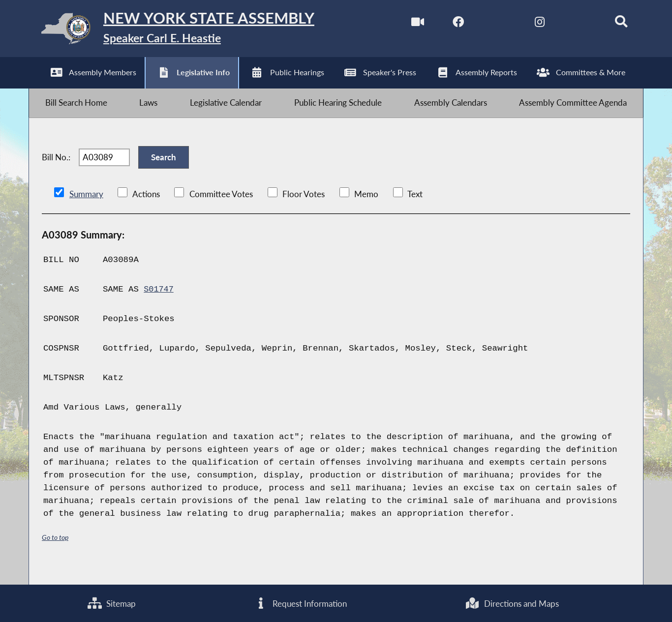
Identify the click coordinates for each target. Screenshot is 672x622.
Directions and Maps (512, 603)
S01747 (159, 304)
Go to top (55, 552)
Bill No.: (56, 169)
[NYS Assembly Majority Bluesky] (572, 24)
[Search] (613, 24)
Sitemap (112, 603)
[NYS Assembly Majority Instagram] (531, 24)
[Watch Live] (407, 24)
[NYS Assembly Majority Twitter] (489, 24)
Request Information (300, 603)
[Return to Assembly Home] (185, 31)
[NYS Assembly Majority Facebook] (448, 24)
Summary (86, 209)
